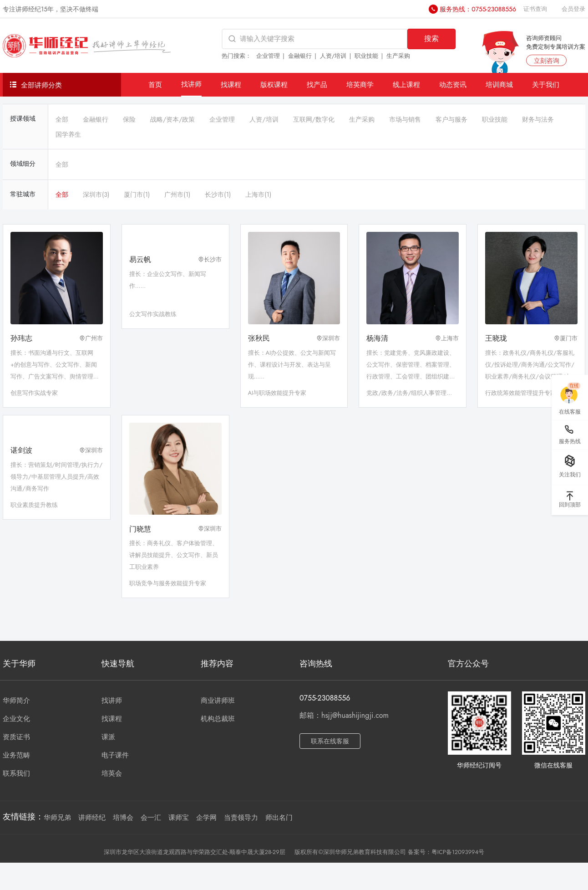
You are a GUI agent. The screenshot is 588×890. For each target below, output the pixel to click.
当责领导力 (241, 818)
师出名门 (279, 818)
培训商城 (499, 84)
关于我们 (546, 84)
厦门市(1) (137, 194)
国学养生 (68, 134)
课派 (108, 737)
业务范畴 (16, 755)
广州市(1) (177, 194)
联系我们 (16, 773)
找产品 (317, 84)
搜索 (431, 38)
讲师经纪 (92, 818)
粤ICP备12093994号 (458, 852)
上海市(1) (258, 194)
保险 (129, 119)
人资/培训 (333, 56)
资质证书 (16, 737)
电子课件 (115, 755)
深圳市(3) (96, 194)
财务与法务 (538, 119)
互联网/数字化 (314, 119)
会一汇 (151, 818)
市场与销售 (405, 119)
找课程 (231, 84)
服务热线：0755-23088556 (478, 9)
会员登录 (573, 9)
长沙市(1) (218, 194)
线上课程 (406, 84)
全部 (62, 119)
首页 (155, 84)
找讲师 (191, 84)
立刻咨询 (547, 61)
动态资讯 (453, 84)
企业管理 (268, 56)
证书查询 (535, 9)
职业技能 (366, 56)
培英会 (112, 773)
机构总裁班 (218, 719)
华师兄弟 (57, 818)
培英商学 (360, 84)
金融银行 (300, 56)
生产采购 (398, 56)
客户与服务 (451, 119)
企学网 (206, 818)
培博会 (123, 818)
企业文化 (16, 719)
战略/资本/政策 (172, 119)
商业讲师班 (218, 701)
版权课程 (274, 84)
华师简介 (16, 701)
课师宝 (179, 818)
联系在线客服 (330, 741)
